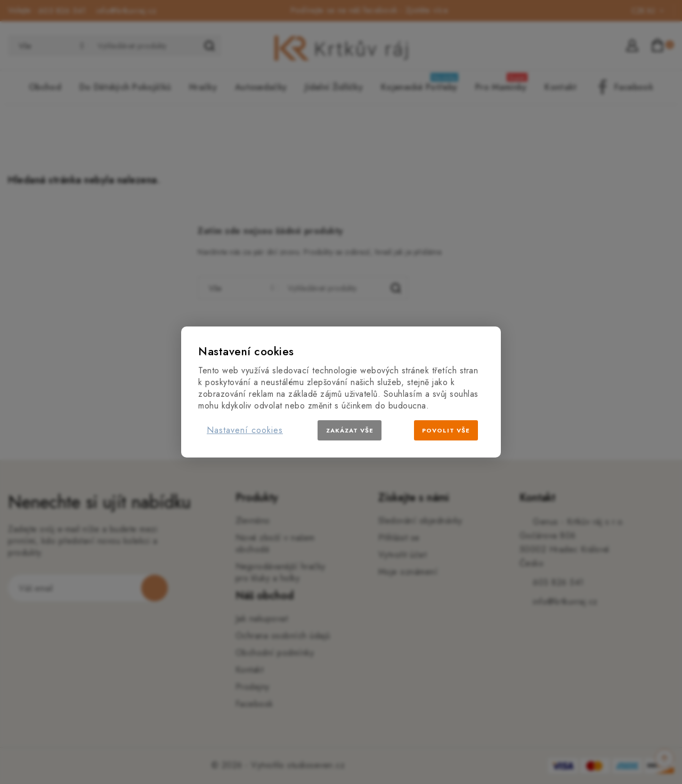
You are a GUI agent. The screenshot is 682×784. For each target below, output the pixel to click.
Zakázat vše (350, 430)
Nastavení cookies (245, 430)
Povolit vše (446, 430)
